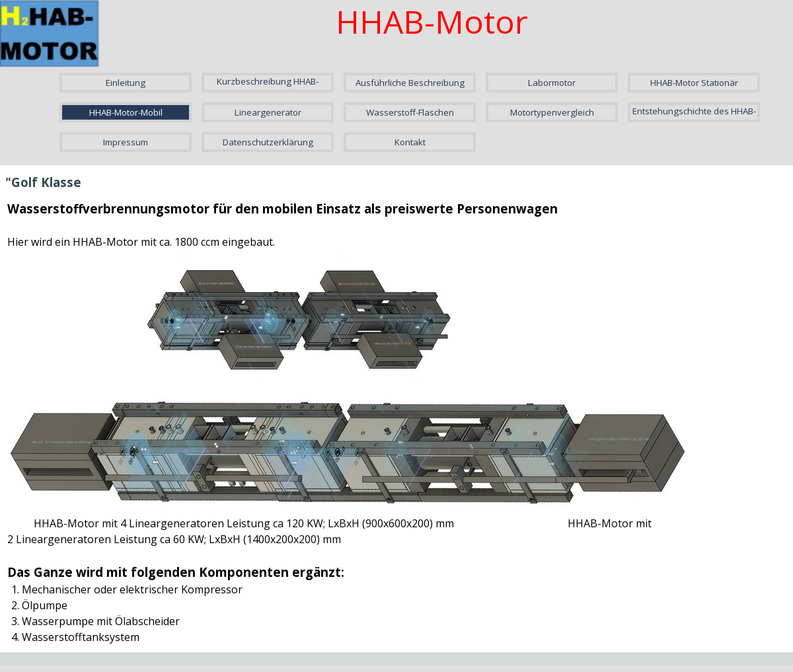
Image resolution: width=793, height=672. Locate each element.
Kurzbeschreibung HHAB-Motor (268, 87)
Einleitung (126, 83)
